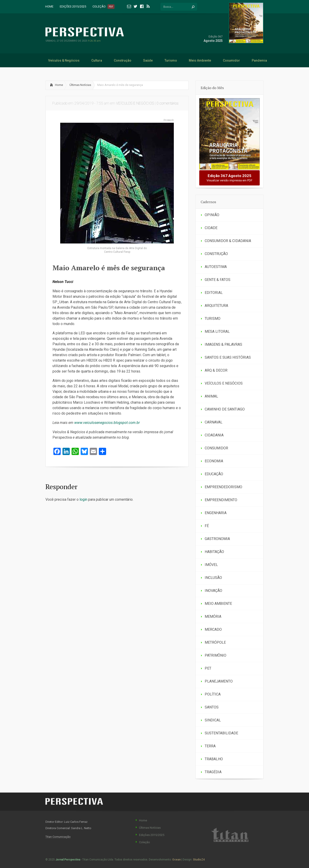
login (83, 499)
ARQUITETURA (216, 306)
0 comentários (168, 103)
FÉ (207, 526)
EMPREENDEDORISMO (223, 487)
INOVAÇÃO (213, 591)
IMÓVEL (211, 565)
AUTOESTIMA (216, 267)
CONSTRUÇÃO (216, 254)
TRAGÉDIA (213, 772)
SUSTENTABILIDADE (221, 733)
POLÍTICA (213, 694)
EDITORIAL (214, 293)
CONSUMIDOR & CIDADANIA (228, 241)
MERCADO (213, 629)
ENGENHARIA (216, 513)
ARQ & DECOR (216, 370)
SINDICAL (213, 720)
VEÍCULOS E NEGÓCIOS (135, 103)
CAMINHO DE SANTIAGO (225, 409)
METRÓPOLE (215, 642)
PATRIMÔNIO (216, 655)
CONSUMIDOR (216, 448)
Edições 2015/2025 (152, 835)
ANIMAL (211, 396)
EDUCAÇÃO (214, 474)
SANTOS (212, 707)
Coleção (145, 842)
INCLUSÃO (213, 578)
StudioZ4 (199, 860)
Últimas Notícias (80, 85)
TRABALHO (214, 759)
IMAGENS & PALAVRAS (223, 344)
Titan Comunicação (58, 837)
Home (59, 85)
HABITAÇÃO (214, 552)
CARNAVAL (214, 422)
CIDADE (211, 228)
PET (208, 668)
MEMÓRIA (213, 617)
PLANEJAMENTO (219, 681)
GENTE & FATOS (218, 280)
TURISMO (213, 319)
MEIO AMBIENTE (218, 604)
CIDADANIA (214, 435)
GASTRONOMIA (217, 539)
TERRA (210, 746)
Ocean (176, 860)
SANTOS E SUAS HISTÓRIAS (228, 357)
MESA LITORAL (217, 331)
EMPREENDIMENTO (221, 500)
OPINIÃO (212, 215)
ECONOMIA (214, 461)
